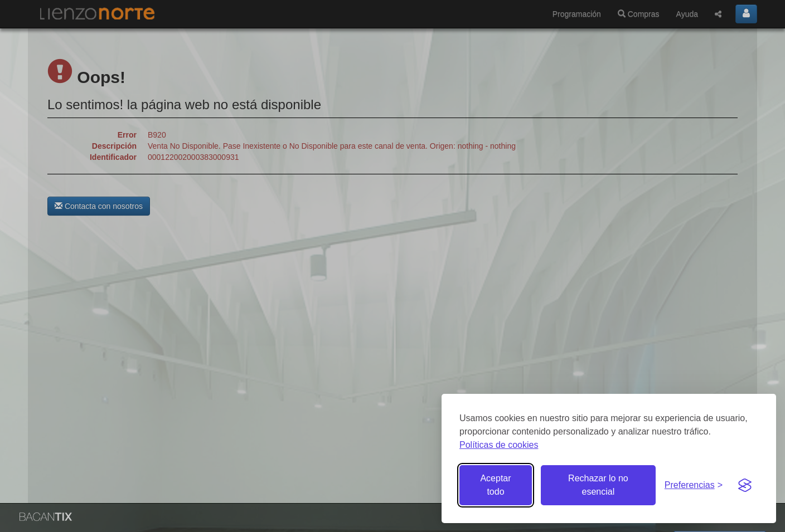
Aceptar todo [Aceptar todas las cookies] (495, 485)
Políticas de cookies (499, 445)
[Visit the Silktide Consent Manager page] (745, 485)
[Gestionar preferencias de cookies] (694, 485)
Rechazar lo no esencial (598, 485)
